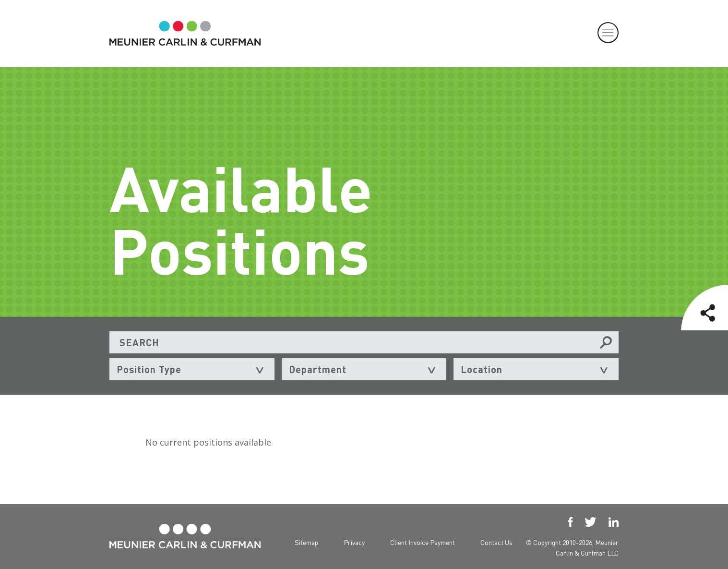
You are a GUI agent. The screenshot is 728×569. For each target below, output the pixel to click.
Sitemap (306, 542)
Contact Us (496, 542)
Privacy (354, 542)
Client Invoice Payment (423, 542)
